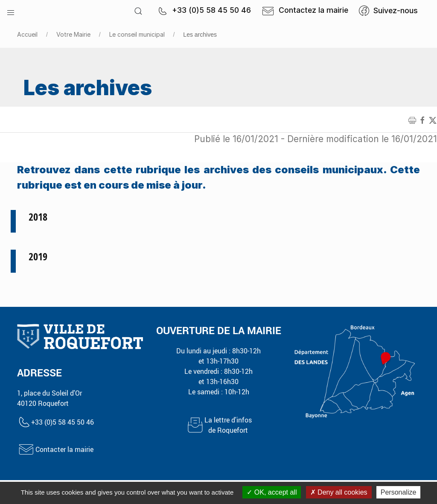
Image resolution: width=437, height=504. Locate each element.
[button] (11, 11)
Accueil (27, 34)
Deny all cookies (339, 492)
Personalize (399, 492)
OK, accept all (272, 492)
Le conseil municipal (137, 34)
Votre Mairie (73, 34)
